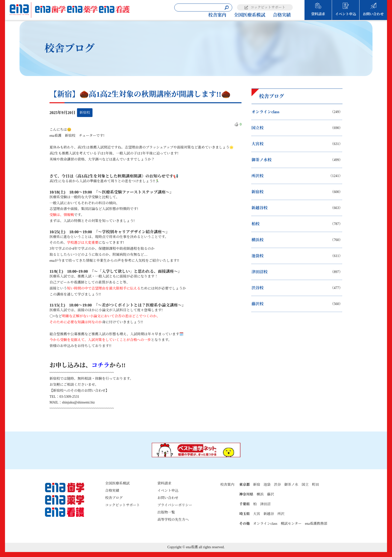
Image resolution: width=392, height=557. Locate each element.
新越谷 (269, 514)
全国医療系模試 (249, 15)
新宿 (256, 485)
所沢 (281, 514)
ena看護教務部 (316, 524)
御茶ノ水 (291, 485)
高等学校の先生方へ (173, 520)
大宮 (256, 514)
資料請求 (318, 14)
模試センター (291, 524)
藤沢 (270, 494)
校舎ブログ (114, 498)
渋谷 (277, 485)
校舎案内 (217, 15)
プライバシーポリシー (175, 505)
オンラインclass (265, 524)
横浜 (260, 494)
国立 (305, 485)
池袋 (267, 485)
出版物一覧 (166, 512)
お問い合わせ (373, 14)
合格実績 (282, 15)
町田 (315, 485)
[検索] (227, 8)
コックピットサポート (268, 7)
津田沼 (265, 504)
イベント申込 (346, 14)
